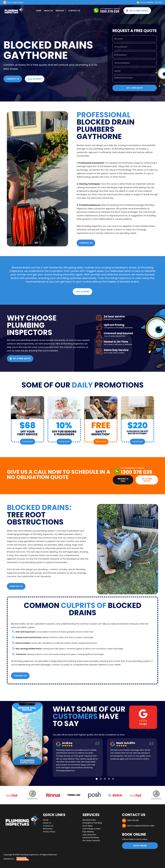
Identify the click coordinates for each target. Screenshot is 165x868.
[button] (61, 11)
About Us (48, 11)
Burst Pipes (87, 826)
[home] (14, 11)
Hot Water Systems (91, 841)
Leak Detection (89, 835)
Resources (48, 829)
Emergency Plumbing (92, 823)
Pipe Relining (88, 832)
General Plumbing (91, 838)
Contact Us (74, 11)
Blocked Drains (89, 820)
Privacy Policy (49, 832)
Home (39, 11)
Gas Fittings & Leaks (91, 829)
